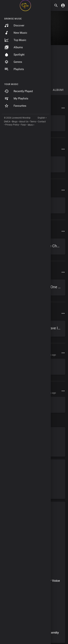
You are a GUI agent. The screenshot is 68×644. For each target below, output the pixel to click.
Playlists (14, 69)
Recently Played (18, 91)
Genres (13, 62)
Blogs (15, 122)
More (30, 125)
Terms (33, 122)
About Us (24, 122)
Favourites (15, 106)
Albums (14, 47)
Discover (14, 25)
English (41, 118)
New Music (16, 33)
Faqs (23, 125)
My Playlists (16, 99)
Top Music (15, 40)
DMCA (7, 122)
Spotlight (14, 55)
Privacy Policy (12, 125)
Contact (42, 122)
